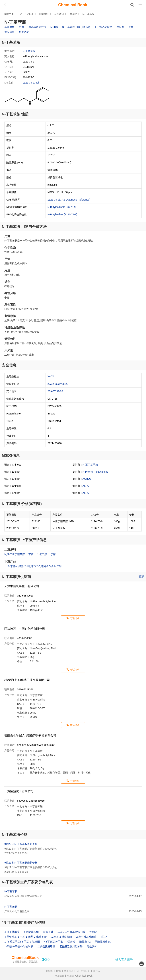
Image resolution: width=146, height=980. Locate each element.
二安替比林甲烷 (46, 946)
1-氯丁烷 (42, 554)
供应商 (120, 27)
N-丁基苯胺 (89, 14)
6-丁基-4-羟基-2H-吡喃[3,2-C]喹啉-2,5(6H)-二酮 (35, 566)
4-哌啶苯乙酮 (31, 932)
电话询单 (75, 618)
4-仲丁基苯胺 (12, 932)
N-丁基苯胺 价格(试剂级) (76, 27)
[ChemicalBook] (73, 5)
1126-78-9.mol (31, 83)
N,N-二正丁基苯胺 (15, 554)
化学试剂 (44, 14)
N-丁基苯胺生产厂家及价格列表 (27, 882)
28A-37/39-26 (55, 391)
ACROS (87, 479)
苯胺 (31, 554)
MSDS (54, 27)
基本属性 (9, 27)
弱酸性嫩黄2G (103, 942)
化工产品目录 (27, 14)
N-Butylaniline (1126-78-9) (62, 214)
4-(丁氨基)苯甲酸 (54, 942)
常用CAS (69, 971)
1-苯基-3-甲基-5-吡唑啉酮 (19, 946)
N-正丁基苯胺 (90, 465)
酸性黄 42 (85, 942)
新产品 (96, 971)
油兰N (104, 937)
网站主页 (9, 14)
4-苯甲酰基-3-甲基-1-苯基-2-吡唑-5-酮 (26, 937)
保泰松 (71, 942)
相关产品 (24, 32)
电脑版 (71, 976)
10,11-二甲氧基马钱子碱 (71, 932)
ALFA (86, 486)
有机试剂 (59, 14)
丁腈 (53, 554)
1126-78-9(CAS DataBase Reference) (69, 200)
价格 (131, 27)
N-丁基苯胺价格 (15, 835)
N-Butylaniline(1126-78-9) (62, 207)
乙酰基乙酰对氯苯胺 (71, 946)
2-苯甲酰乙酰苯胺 (86, 937)
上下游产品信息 (103, 27)
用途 (21, 27)
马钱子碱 (48, 932)
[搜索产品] (132, 5)
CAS (58, 971)
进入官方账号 (124, 960)
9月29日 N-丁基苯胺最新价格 (21, 844)
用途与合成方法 (37, 27)
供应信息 (9, 32)
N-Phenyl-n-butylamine (95, 472)
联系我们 (59, 976)
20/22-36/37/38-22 (58, 384)
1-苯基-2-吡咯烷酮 (62, 937)
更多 (142, 576)
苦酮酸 (93, 932)
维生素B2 (92, 946)
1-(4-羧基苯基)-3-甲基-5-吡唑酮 (22, 942)
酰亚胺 (73, 14)
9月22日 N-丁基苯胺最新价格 (21, 863)
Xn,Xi (51, 376)
